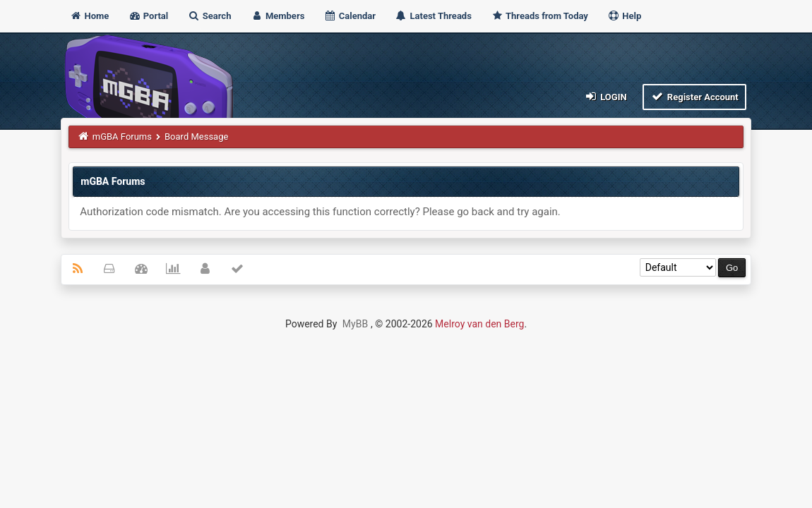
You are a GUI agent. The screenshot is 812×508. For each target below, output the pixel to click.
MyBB (355, 324)
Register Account (694, 96)
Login (605, 96)
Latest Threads (433, 16)
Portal (149, 16)
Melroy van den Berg (479, 324)
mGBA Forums (122, 137)
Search (210, 16)
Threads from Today (539, 16)
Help (624, 16)
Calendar (350, 16)
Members (278, 16)
